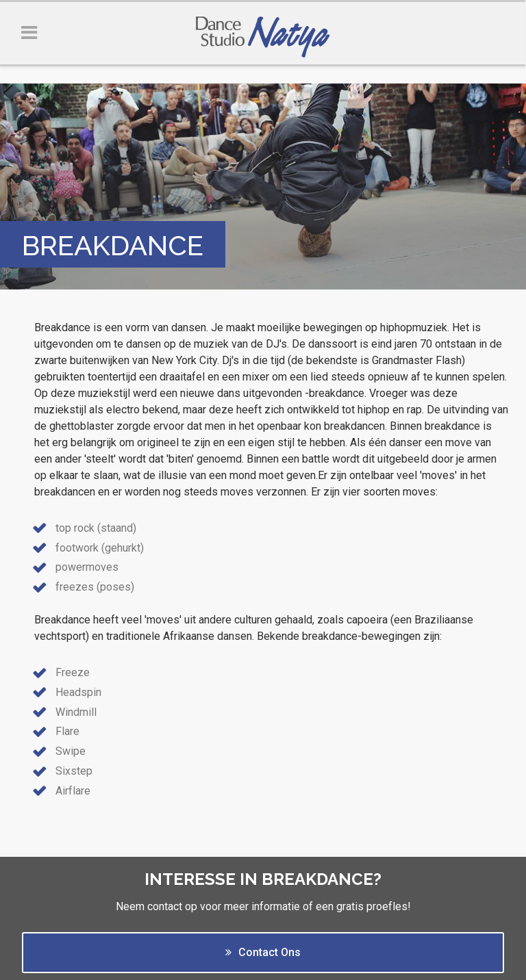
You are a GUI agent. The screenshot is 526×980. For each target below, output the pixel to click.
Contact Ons (263, 952)
